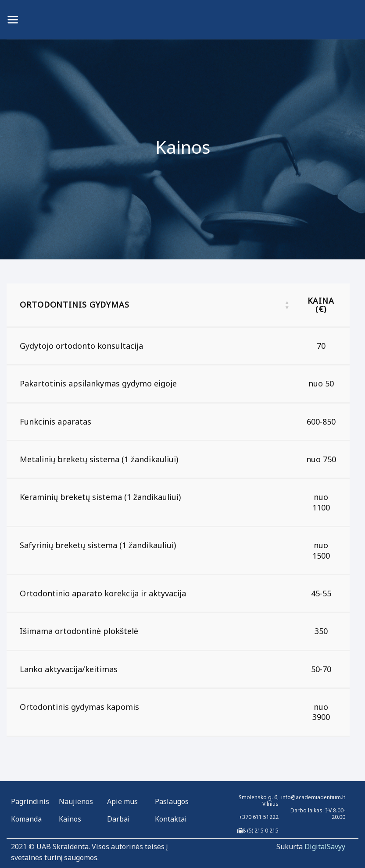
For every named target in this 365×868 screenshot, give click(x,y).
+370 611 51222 (259, 817)
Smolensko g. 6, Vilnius (259, 801)
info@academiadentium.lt (313, 797)
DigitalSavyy (325, 847)
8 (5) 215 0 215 (261, 831)
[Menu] (13, 20)
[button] (287, 305)
